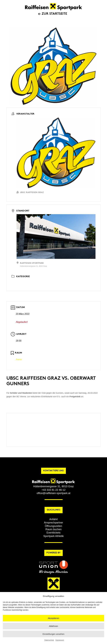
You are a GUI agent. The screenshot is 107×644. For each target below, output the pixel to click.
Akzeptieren (53, 618)
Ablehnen (53, 626)
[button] (54, 519)
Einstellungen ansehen (54, 634)
